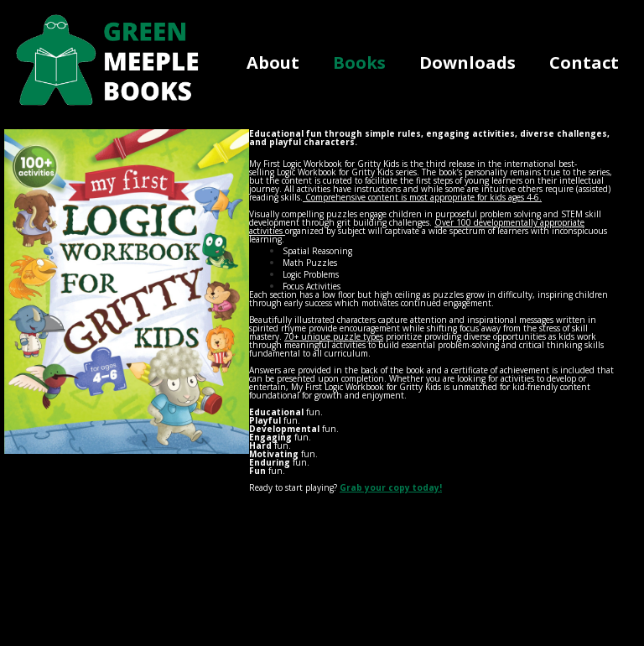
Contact (584, 63)
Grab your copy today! (391, 487)
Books (359, 63)
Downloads (467, 63)
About (273, 63)
